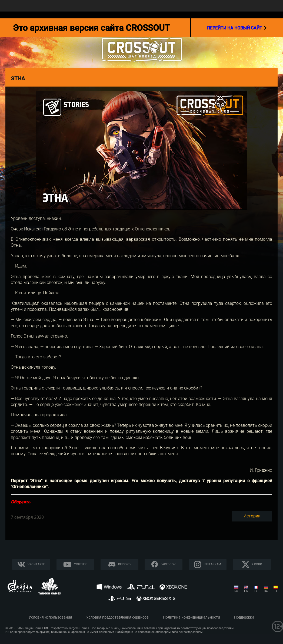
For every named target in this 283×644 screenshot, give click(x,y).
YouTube (81, 564)
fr (256, 591)
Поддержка (244, 617)
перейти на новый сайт (237, 28)
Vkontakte (36, 564)
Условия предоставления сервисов (117, 617)
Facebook (168, 564)
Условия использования (50, 617)
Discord (124, 564)
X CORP (257, 564)
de (266, 591)
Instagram (212, 564)
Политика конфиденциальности (192, 617)
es (275, 591)
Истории (252, 516)
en (246, 591)
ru (236, 591)
